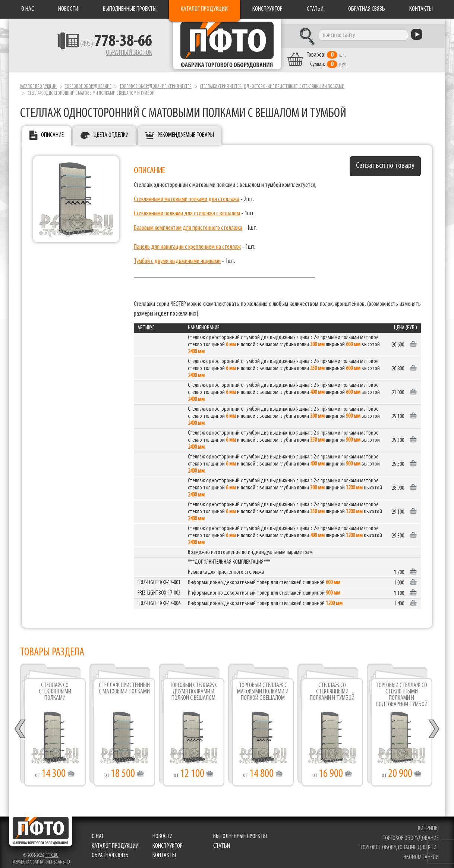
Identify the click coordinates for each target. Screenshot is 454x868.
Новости (68, 9)
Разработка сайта (27, 857)
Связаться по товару (385, 161)
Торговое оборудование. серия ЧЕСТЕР (156, 82)
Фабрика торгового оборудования (227, 47)
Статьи (315, 9)
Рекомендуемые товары (186, 130)
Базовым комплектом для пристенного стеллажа (188, 223)
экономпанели (422, 852)
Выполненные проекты (130, 9)
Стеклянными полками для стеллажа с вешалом (187, 209)
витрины (429, 823)
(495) (97, 45)
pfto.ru (52, 850)
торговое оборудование (411, 833)
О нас (28, 9)
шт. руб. (345, 55)
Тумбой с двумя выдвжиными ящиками (177, 256)
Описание (52, 130)
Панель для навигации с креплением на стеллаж (187, 242)
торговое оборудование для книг (400, 843)
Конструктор (267, 9)
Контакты (421, 9)
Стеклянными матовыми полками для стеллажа (187, 194)
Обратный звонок (110, 54)
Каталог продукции (204, 9)
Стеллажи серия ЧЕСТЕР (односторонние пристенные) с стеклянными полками (272, 82)
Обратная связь (367, 9)
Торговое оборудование (88, 82)
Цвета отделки (111, 130)
